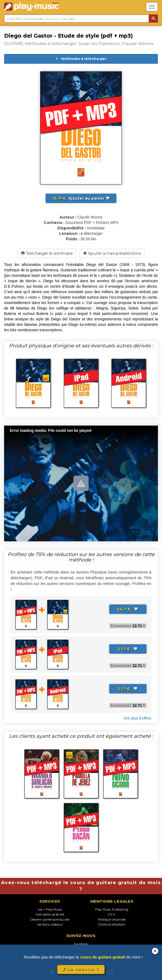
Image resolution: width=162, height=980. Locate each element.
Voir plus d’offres (137, 718)
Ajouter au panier (81, 198)
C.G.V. (112, 914)
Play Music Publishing (112, 909)
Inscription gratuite (50, 914)
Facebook (81, 944)
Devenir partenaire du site (50, 920)
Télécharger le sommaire (47, 253)
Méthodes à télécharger (81, 59)
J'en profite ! (81, 970)
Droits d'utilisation (112, 924)
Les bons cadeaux (50, 924)
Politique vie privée (112, 920)
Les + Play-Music (50, 909)
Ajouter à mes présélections (112, 253)
